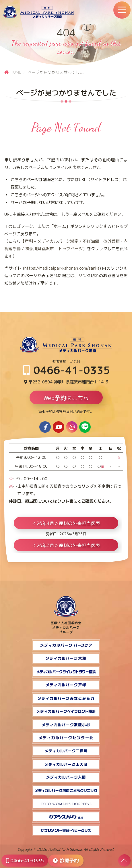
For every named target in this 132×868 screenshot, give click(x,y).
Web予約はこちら (66, 398)
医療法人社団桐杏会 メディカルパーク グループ (66, 625)
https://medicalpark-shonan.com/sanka (62, 268)
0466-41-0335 (67, 370)
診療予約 (66, 860)
